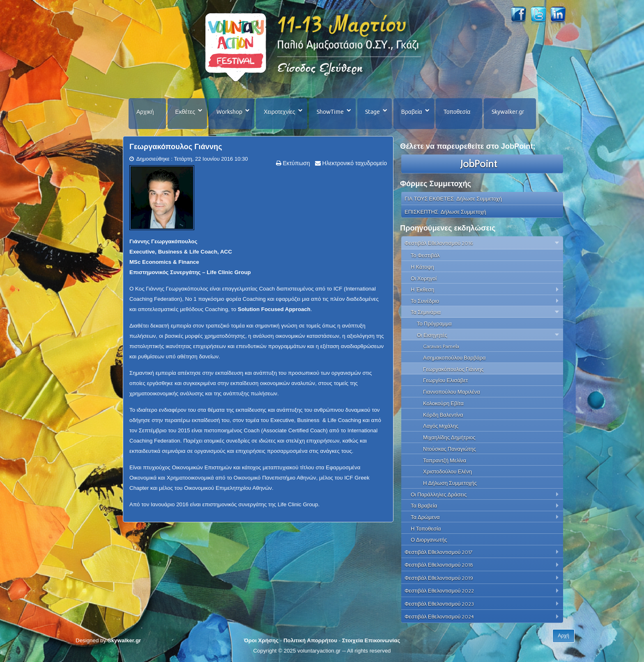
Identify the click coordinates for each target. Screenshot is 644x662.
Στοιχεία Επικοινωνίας (371, 640)
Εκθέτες (185, 112)
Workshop (229, 112)
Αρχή (563, 636)
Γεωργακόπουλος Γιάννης (176, 147)
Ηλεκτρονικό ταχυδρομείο (354, 163)
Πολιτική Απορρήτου (310, 640)
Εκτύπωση (296, 163)
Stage (373, 112)
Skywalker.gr (508, 112)
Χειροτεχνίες (279, 112)
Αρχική (145, 112)
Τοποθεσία (457, 112)
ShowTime (330, 112)
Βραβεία (412, 112)
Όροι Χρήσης (261, 640)
